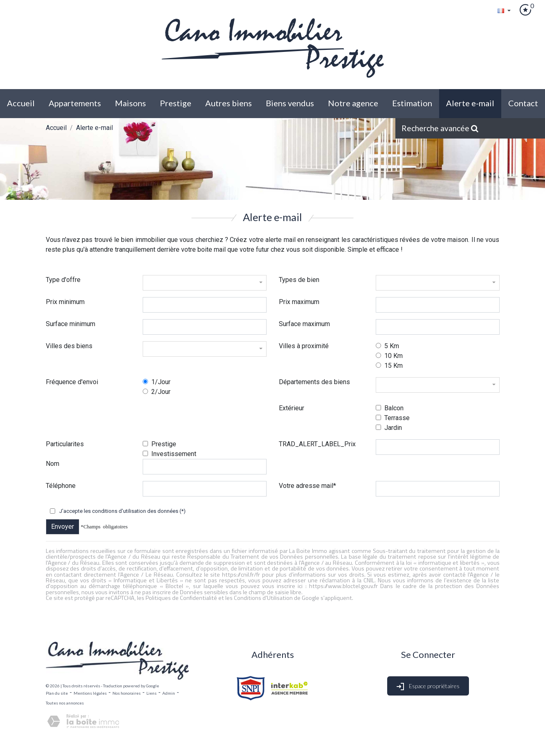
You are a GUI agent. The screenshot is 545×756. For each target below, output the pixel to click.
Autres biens (229, 103)
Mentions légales (90, 693)
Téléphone (61, 486)
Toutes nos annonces (65, 703)
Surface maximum (304, 324)
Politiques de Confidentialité (181, 598)
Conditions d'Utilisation (263, 598)
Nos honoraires (127, 693)
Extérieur (292, 408)
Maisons (130, 103)
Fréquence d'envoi (72, 382)
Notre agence (353, 103)
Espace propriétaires (428, 687)
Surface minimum (71, 324)
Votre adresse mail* (307, 486)
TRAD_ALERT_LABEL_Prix (317, 444)
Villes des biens (69, 346)
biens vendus (290, 103)
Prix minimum (65, 302)
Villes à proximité (304, 346)
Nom (53, 464)
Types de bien (299, 280)
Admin (169, 693)
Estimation (412, 103)
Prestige (176, 103)
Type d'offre (63, 280)
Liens (151, 693)
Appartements (75, 103)
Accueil (21, 103)
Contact (523, 103)
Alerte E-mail (470, 103)
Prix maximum (299, 302)
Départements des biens (314, 382)
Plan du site (57, 693)
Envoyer (63, 527)
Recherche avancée (440, 128)
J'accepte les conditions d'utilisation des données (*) (122, 511)
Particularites (65, 444)
